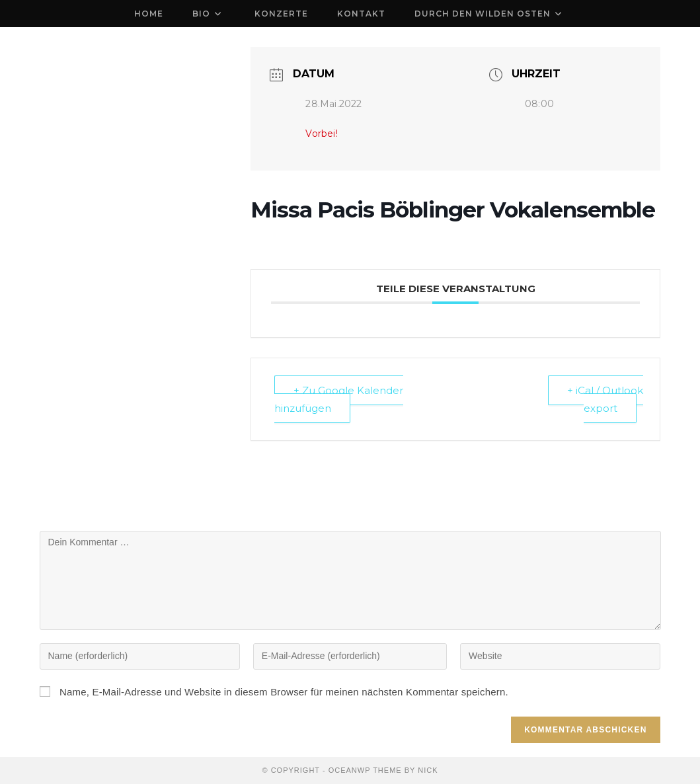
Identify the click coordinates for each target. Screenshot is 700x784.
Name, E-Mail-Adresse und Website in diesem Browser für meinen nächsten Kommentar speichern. (284, 692)
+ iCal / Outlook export (605, 399)
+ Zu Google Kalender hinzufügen (339, 399)
